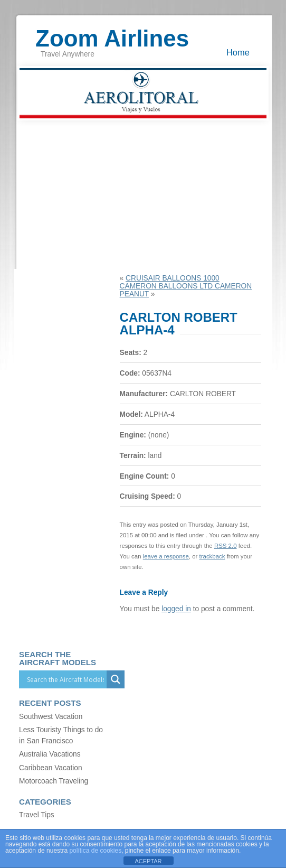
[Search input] (65, 679)
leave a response (166, 556)
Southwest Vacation (51, 717)
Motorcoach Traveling (54, 781)
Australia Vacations (50, 754)
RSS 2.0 (226, 546)
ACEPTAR (148, 861)
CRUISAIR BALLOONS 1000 (173, 278)
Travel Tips (37, 815)
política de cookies (95, 851)
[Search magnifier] (116, 679)
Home (238, 52)
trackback (212, 556)
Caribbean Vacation (50, 768)
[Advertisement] (143, 195)
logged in (176, 609)
